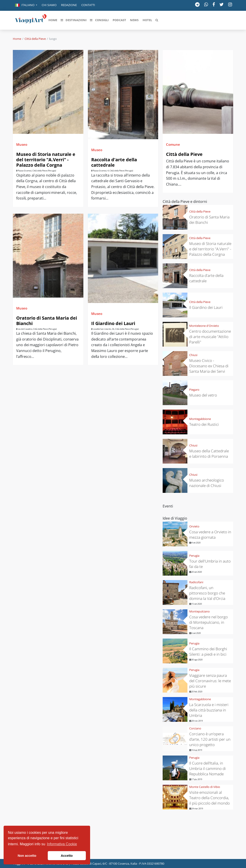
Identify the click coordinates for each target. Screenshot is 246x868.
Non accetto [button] (27, 856)
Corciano (195, 728)
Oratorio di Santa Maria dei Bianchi (47, 321)
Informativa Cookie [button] (62, 844)
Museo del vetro (203, 395)
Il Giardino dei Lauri (113, 323)
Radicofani (196, 582)
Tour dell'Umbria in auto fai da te (210, 564)
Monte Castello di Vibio (205, 787)
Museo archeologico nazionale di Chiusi (207, 483)
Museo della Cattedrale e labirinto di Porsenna (209, 454)
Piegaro (194, 390)
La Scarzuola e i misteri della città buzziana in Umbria (209, 710)
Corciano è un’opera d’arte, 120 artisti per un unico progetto (210, 739)
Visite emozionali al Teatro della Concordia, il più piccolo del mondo (210, 798)
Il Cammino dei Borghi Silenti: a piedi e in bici (208, 652)
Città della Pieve (35, 39)
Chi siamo (49, 5)
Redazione (69, 5)
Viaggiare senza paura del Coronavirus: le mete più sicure (210, 681)
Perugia (194, 556)
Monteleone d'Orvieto (204, 326)
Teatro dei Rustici (204, 424)
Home (17, 39)
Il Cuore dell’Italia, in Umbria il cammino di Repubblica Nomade (207, 768)
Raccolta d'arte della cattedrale (114, 162)
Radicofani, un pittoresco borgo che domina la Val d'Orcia (207, 593)
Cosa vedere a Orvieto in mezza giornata (210, 535)
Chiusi (193, 355)
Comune (173, 144)
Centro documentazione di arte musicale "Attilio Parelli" (210, 337)
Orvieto (194, 526)
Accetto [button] (67, 856)
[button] (26, 5)
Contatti (88, 5)
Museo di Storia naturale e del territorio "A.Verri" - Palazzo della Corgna (46, 160)
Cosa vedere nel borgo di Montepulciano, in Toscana (208, 622)
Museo (22, 144)
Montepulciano (199, 611)
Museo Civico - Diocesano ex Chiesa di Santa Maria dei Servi (209, 366)
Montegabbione (200, 419)
